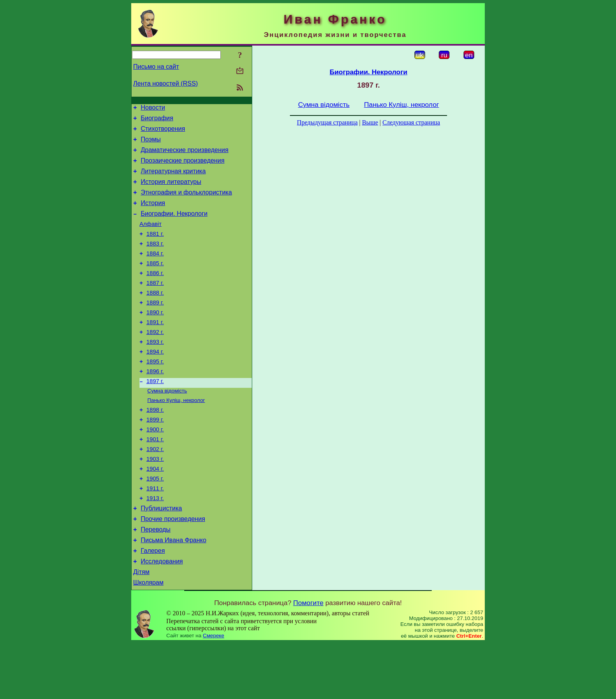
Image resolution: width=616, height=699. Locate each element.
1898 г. (155, 446)
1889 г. (155, 326)
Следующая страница (412, 122)
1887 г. (155, 304)
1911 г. (155, 534)
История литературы (171, 191)
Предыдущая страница (327, 122)
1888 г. (155, 315)
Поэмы (151, 144)
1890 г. (155, 337)
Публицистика (161, 556)
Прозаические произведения (182, 168)
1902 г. (155, 490)
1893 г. (155, 370)
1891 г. (155, 348)
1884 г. (155, 271)
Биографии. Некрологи (174, 227)
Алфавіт (150, 238)
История (153, 215)
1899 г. (155, 457)
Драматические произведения (184, 156)
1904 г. (155, 512)
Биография (157, 120)
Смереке (213, 691)
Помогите (308, 659)
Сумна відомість (167, 425)
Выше (370, 122)
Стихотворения (163, 132)
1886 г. (155, 293)
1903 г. (155, 501)
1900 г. (155, 468)
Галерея (153, 603)
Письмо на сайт (156, 67)
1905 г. (155, 523)
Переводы (156, 579)
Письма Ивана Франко (173, 591)
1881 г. (155, 249)
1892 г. (155, 359)
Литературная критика (173, 179)
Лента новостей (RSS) (166, 83)
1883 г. (155, 260)
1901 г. (155, 479)
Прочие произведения (173, 568)
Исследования (162, 615)
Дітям (141, 627)
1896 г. (155, 403)
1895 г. (155, 392)
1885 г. (155, 282)
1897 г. (155, 414)
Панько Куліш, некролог (176, 435)
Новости (153, 109)
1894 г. (155, 381)
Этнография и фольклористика (186, 203)
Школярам (148, 638)
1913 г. (155, 545)
